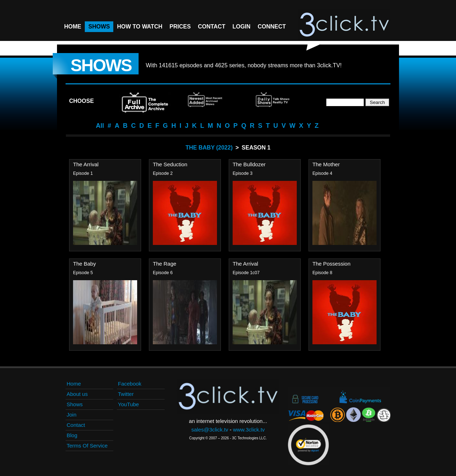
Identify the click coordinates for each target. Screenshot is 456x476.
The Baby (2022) (209, 148)
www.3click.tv (249, 430)
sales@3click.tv (210, 430)
